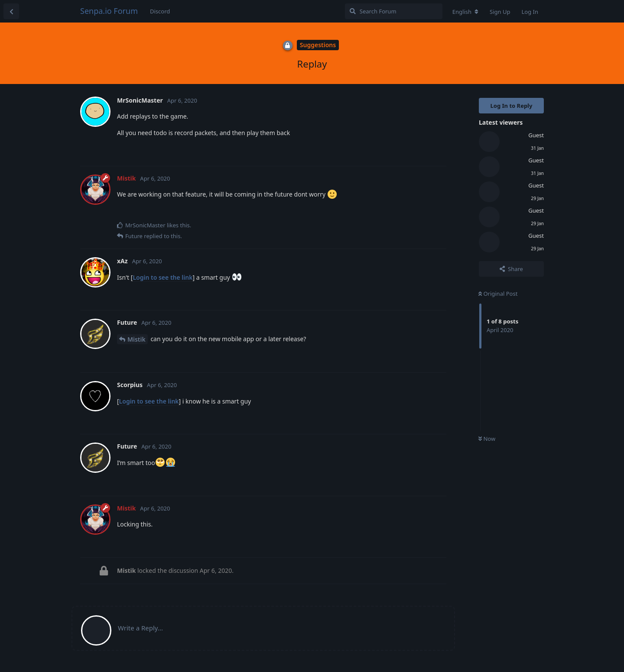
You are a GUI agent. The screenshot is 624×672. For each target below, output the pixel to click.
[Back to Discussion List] (11, 11)
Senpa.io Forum (109, 11)
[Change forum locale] (465, 12)
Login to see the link (162, 277)
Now (487, 439)
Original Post (498, 294)
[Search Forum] (394, 11)
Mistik (136, 339)
